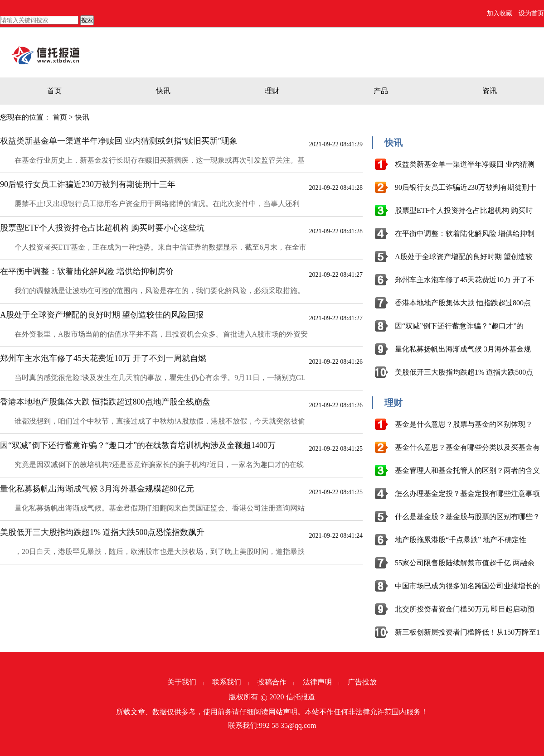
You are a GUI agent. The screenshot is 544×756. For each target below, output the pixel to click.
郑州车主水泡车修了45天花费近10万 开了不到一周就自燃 (103, 358)
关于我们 (182, 682)
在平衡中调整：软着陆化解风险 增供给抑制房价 (87, 271)
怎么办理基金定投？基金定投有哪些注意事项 (467, 494)
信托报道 (301, 697)
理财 (272, 91)
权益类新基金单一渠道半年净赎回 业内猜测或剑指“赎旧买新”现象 (119, 141)
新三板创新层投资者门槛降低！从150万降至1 (467, 632)
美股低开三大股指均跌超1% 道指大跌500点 (464, 372)
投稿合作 (272, 682)
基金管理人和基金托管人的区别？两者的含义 (467, 470)
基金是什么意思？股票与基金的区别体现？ (464, 424)
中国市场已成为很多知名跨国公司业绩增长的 (467, 586)
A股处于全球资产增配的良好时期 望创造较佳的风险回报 (102, 315)
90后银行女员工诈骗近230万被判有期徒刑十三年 (88, 184)
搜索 (87, 20)
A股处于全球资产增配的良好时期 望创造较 (464, 257)
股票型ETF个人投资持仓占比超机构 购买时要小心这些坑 (102, 228)
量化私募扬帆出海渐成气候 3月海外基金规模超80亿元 (97, 489)
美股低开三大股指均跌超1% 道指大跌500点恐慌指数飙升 (102, 532)
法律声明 (317, 682)
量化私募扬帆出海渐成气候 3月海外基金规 (463, 349)
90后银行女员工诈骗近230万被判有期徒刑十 (466, 187)
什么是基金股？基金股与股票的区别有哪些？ (467, 517)
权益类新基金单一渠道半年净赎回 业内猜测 (465, 164)
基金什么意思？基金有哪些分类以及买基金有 (467, 447)
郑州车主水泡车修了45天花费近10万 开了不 (465, 280)
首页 (54, 91)
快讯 (163, 91)
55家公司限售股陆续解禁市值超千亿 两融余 (465, 563)
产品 (381, 91)
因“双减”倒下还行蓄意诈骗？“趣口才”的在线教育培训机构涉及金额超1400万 (138, 445)
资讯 (490, 91)
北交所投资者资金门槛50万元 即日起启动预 (465, 609)
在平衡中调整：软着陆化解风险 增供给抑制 (465, 234)
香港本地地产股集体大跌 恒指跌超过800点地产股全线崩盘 (105, 402)
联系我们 (227, 682)
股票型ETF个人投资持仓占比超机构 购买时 (464, 210)
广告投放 (362, 682)
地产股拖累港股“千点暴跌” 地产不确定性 (461, 540)
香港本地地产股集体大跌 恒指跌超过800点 (463, 303)
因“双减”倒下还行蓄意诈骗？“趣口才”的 (459, 326)
